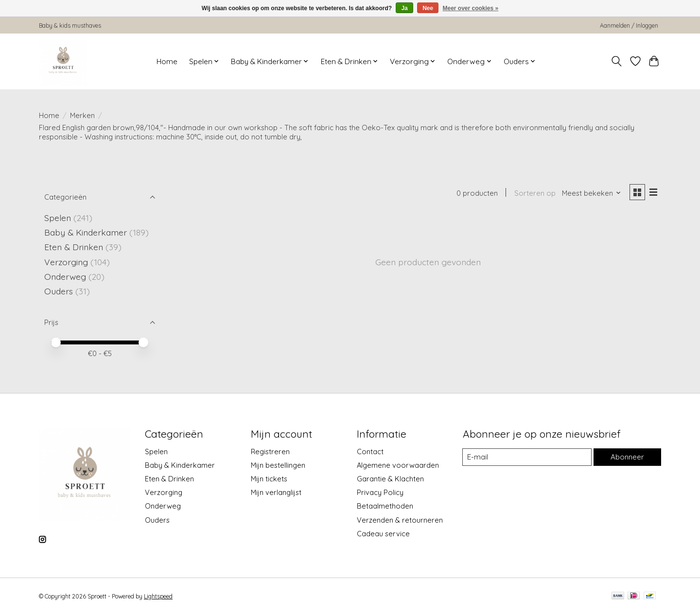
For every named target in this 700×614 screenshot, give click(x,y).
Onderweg (65, 276)
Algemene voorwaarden (398, 465)
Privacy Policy (380, 492)
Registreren (270, 452)
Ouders (59, 291)
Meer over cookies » (471, 8)
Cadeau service (383, 534)
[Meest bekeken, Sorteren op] (590, 194)
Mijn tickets (269, 479)
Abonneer (627, 457)
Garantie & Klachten (390, 479)
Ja (404, 8)
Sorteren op (533, 194)
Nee (428, 8)
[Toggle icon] (617, 61)
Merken (82, 115)
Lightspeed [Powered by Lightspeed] (158, 596)
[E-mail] (526, 457)
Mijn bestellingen (278, 465)
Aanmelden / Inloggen (629, 26)
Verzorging (66, 262)
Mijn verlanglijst (276, 492)
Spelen (58, 218)
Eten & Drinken (74, 247)
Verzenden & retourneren (400, 520)
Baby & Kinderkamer (86, 232)
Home (167, 61)
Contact (370, 452)
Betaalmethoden (385, 506)
